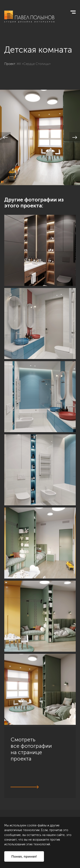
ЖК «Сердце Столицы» (34, 64)
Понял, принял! (24, 856)
